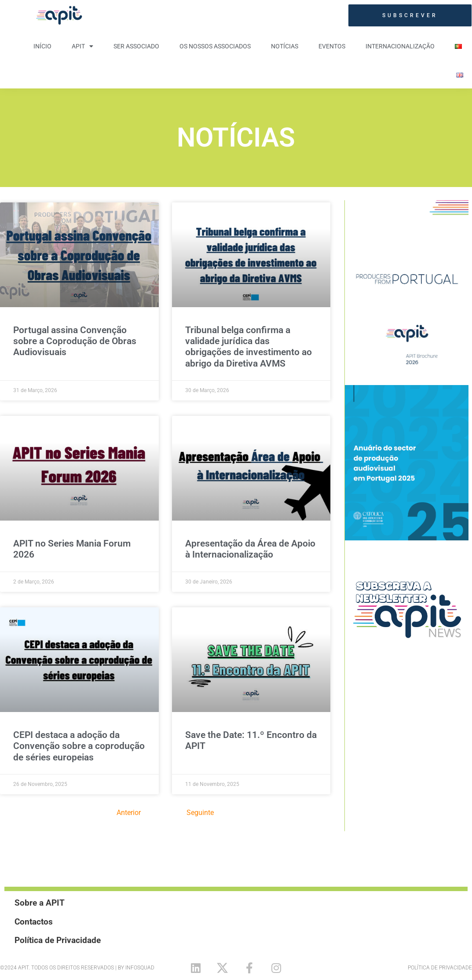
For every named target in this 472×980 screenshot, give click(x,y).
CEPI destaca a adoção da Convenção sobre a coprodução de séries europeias (79, 746)
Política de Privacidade (440, 968)
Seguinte (200, 813)
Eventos (332, 46)
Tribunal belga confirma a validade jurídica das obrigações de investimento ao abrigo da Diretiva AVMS (249, 347)
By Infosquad (136, 968)
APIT (82, 46)
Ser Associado (136, 46)
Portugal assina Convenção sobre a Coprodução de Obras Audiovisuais (75, 341)
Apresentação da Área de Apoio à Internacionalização (250, 549)
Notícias (285, 46)
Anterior (129, 813)
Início (42, 46)
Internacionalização (400, 46)
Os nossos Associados (215, 46)
